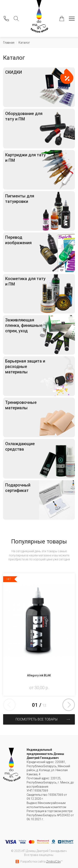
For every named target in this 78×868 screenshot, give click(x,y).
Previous (9, 705)
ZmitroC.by (53, 862)
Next (69, 705)
